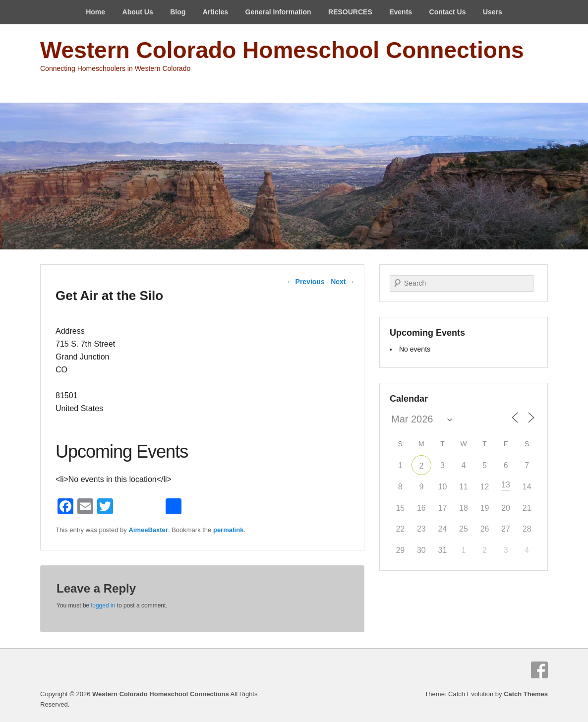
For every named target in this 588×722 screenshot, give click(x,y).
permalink (228, 530)
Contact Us (448, 12)
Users (493, 12)
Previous (306, 282)
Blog (178, 12)
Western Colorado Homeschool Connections (282, 50)
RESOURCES (350, 12)
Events (401, 12)
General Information (278, 12)
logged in (103, 605)
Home (95, 12)
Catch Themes (526, 694)
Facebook (539, 670)
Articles (215, 12)
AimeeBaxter (148, 530)
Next (343, 282)
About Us (138, 12)
